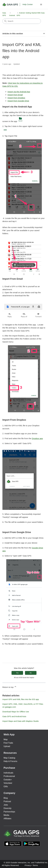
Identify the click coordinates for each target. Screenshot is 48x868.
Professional (9, 776)
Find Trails (8, 743)
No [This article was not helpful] (31, 673)
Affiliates (7, 819)
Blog (6, 798)
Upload (7, 746)
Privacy (28, 865)
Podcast (7, 801)
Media (6, 815)
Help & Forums (10, 761)
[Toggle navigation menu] (41, 5)
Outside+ (8, 780)
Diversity (7, 808)
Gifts (6, 786)
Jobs (6, 805)
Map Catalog (9, 758)
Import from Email (15, 95)
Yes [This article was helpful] (17, 673)
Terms (35, 865)
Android (12, 15)
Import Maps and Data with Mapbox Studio (21, 721)
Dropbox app (37, 438)
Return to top (10, 687)
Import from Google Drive (18, 101)
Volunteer (8, 783)
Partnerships (9, 812)
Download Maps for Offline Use (16, 712)
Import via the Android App (19, 92)
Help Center (28, 4)
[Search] (22, 21)
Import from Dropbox (16, 98)
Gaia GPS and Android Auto (14, 716)
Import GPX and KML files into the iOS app (21, 699)
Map (6, 739)
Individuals (8, 773)
